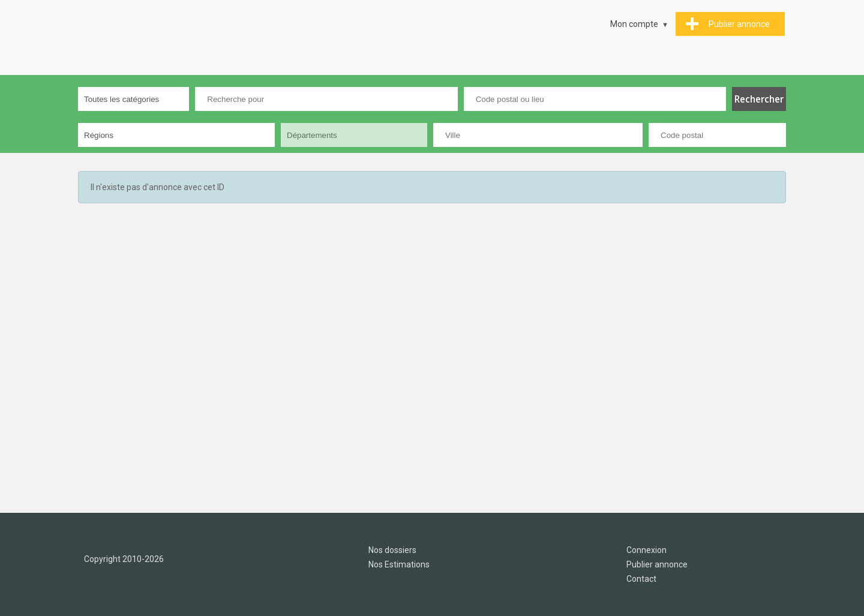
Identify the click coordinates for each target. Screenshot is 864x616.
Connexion (646, 550)
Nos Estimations (399, 564)
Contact (641, 579)
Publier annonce (657, 564)
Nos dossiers (392, 550)
